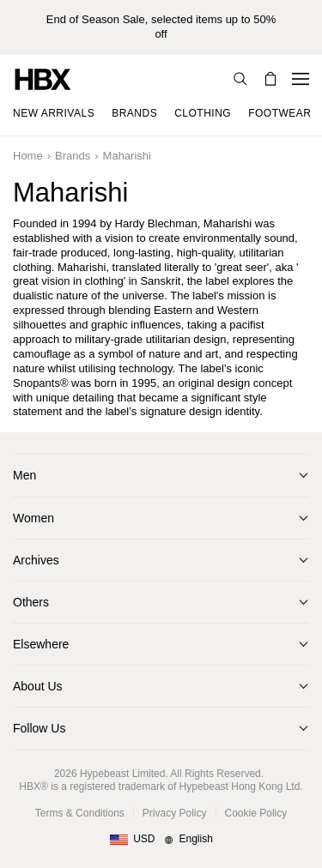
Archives (36, 560)
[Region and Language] (161, 840)
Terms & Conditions (80, 813)
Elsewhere (41, 644)
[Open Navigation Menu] (301, 79)
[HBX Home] (43, 78)
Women (33, 518)
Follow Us (39, 728)
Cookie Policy (256, 813)
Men (24, 475)
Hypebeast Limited (122, 774)
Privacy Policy (175, 813)
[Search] (240, 79)
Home (28, 156)
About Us (38, 686)
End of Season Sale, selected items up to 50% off (161, 27)
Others (31, 602)
